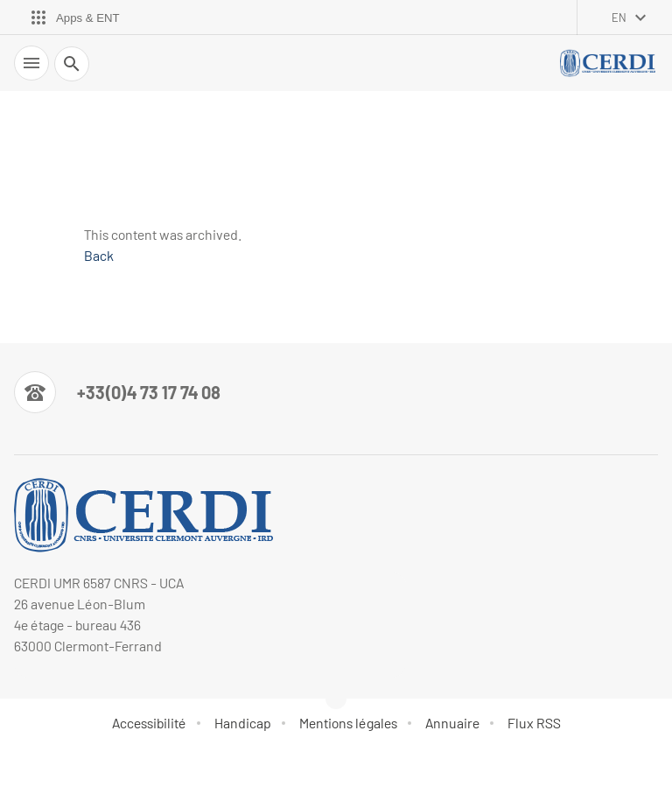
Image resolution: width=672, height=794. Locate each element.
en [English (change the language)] (619, 18)
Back (99, 255)
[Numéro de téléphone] (117, 392)
